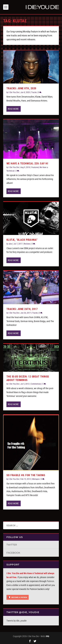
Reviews (27, 243)
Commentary (36, 383)
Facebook (13, 552)
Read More (13, 108)
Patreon (50, 581)
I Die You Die (14, 92)
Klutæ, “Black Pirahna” (22, 239)
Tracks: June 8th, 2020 (21, 88)
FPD (47, 636)
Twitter (12, 544)
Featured (35, 167)
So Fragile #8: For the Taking (26, 475)
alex (10, 243)
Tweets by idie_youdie (17, 620)
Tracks (34, 92)
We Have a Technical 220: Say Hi (27, 163)
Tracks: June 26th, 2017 (22, 308)
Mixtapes (36, 478)
